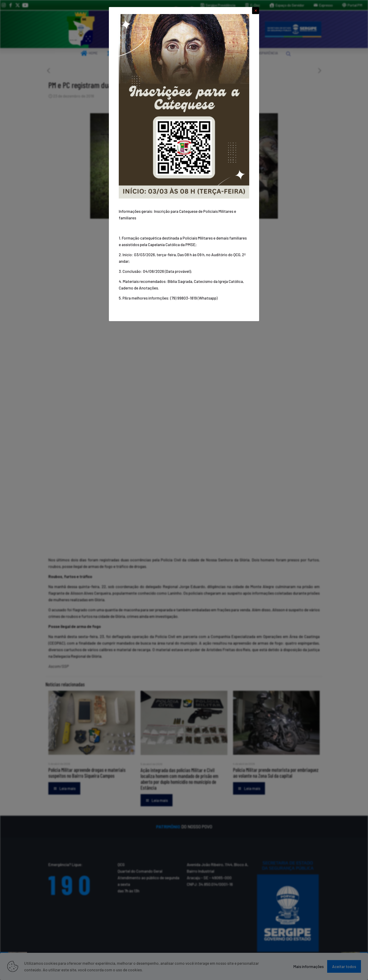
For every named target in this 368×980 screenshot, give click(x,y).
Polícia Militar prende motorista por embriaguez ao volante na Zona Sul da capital (276, 773)
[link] (81, 29)
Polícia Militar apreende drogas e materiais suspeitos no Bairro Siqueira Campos (87, 773)
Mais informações (309, 966)
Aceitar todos (344, 966)
